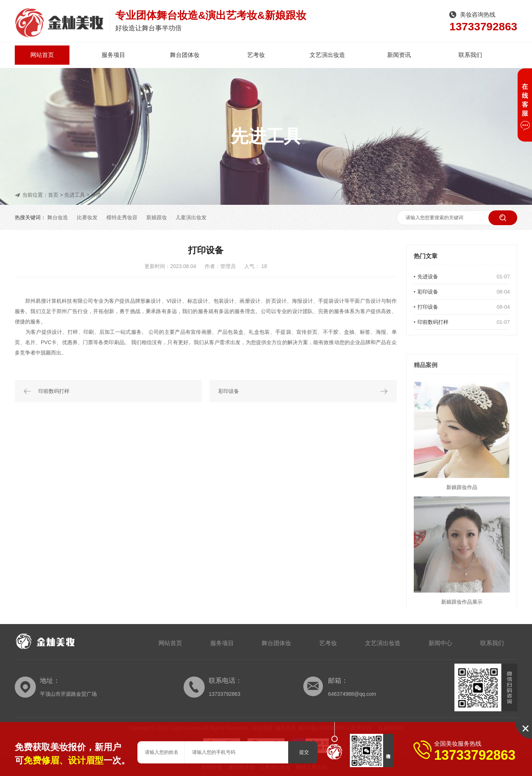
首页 (53, 195)
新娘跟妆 (157, 217)
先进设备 (428, 277)
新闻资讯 (399, 55)
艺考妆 (256, 55)
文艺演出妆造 (327, 55)
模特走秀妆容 (122, 217)
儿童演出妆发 (191, 217)
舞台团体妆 (185, 55)
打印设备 (428, 307)
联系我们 (470, 55)
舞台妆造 (58, 217)
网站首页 (42, 55)
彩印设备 (428, 292)
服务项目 (113, 55)
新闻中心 (440, 643)
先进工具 (75, 195)
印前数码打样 (433, 322)
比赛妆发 (87, 217)
